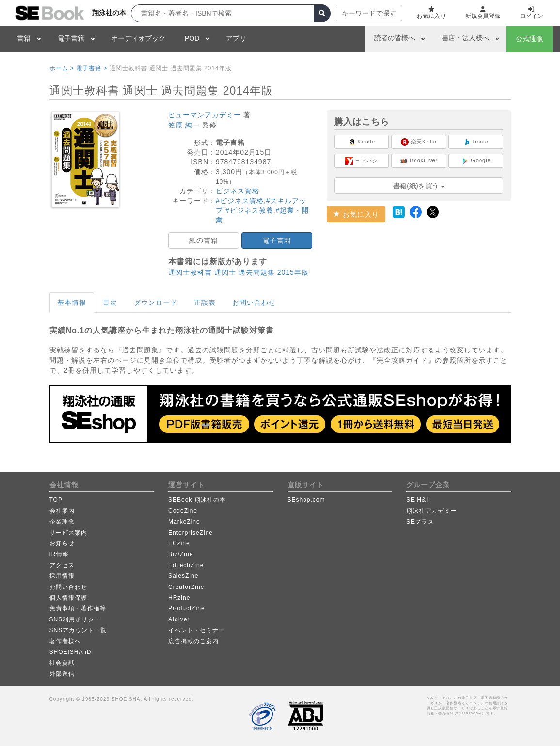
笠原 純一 (184, 125)
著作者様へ (65, 641)
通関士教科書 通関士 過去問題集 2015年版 (239, 272)
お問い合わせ (254, 302)
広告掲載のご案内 (193, 641)
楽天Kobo (419, 142)
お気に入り (356, 214)
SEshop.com (306, 500)
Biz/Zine (181, 554)
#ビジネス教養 (249, 210)
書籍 (24, 38)
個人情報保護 (68, 598)
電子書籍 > (92, 68)
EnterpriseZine (191, 533)
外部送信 (62, 674)
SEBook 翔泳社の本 (197, 500)
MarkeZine (184, 522)
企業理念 (62, 522)
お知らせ (62, 543)
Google (476, 161)
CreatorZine (186, 587)
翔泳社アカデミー (432, 511)
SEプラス (420, 522)
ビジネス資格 (238, 191)
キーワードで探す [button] (369, 13)
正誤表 (205, 302)
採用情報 (62, 576)
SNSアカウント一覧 (78, 630)
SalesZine (183, 576)
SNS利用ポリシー (75, 619)
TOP (56, 500)
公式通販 (529, 39)
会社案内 (62, 511)
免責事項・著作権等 (78, 608)
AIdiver (179, 619)
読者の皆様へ (395, 38)
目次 (110, 302)
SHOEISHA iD (71, 652)
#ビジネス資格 (240, 201)
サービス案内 (68, 533)
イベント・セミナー (197, 630)
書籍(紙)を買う (419, 186)
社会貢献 (62, 663)
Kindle (362, 142)
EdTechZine (186, 565)
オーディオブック (138, 38)
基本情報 (72, 302)
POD (192, 38)
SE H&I (417, 500)
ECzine (179, 543)
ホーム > (62, 68)
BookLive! (419, 161)
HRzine (179, 598)
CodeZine (183, 511)
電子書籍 (71, 38)
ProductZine (187, 608)
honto (476, 142)
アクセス (62, 565)
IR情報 (59, 554)
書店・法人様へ (465, 38)
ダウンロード (156, 302)
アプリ (236, 38)
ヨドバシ (362, 161)
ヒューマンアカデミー (205, 115)
